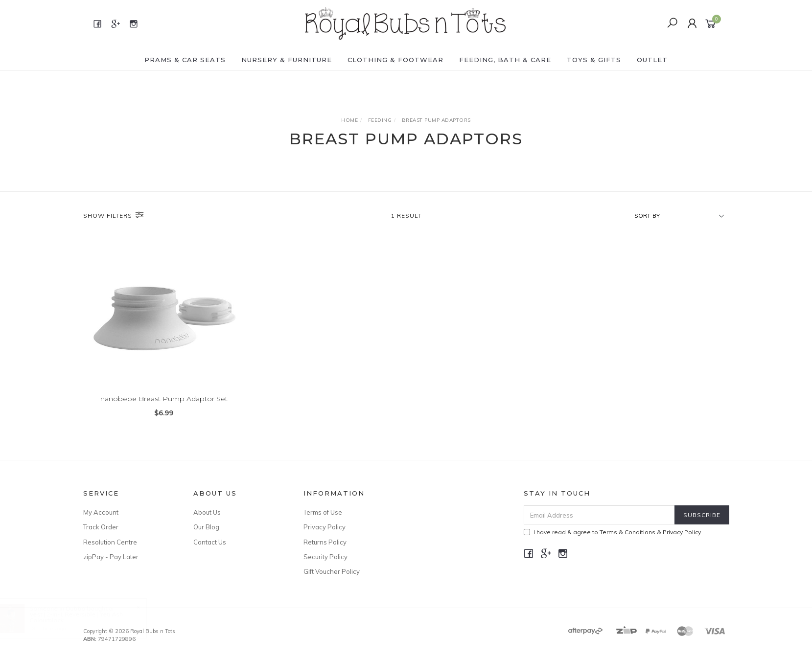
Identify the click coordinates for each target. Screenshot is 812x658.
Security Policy (325, 557)
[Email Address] (599, 515)
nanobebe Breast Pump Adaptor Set (164, 399)
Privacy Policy (325, 527)
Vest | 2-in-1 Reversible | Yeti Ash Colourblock (86, 617)
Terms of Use (323, 512)
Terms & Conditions (627, 532)
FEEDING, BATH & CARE (505, 60)
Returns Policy (325, 542)
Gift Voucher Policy (332, 571)
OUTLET (652, 60)
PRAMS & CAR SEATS (185, 60)
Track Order (101, 527)
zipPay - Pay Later (111, 557)
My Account (101, 512)
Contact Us (210, 542)
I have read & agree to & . (613, 532)
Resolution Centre (110, 542)
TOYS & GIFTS (594, 60)
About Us (207, 512)
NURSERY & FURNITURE (287, 60)
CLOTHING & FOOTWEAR (395, 60)
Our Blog (206, 527)
